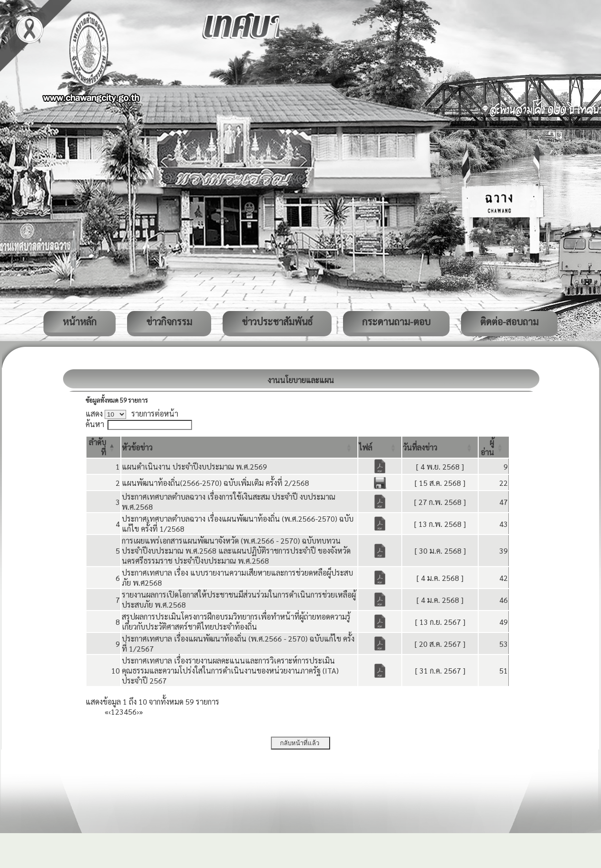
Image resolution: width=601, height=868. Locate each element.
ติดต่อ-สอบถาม (509, 321)
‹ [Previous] (110, 712)
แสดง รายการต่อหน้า (132, 413)
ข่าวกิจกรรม (169, 321)
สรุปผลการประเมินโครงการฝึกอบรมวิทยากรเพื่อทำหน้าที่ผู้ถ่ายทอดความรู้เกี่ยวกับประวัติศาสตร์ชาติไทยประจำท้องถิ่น (236, 622)
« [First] (107, 712)
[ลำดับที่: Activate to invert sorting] (103, 447)
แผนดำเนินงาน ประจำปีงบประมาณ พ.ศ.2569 (194, 466)
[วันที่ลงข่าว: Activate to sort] (440, 447)
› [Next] (138, 712)
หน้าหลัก (80, 321)
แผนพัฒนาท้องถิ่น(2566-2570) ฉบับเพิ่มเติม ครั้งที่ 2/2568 (215, 483)
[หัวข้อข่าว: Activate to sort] (239, 447)
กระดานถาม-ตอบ (396, 321)
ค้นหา (95, 424)
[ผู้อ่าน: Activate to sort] (494, 447)
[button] (137, 447)
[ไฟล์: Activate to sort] (380, 447)
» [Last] (141, 712)
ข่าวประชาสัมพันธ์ (277, 321)
